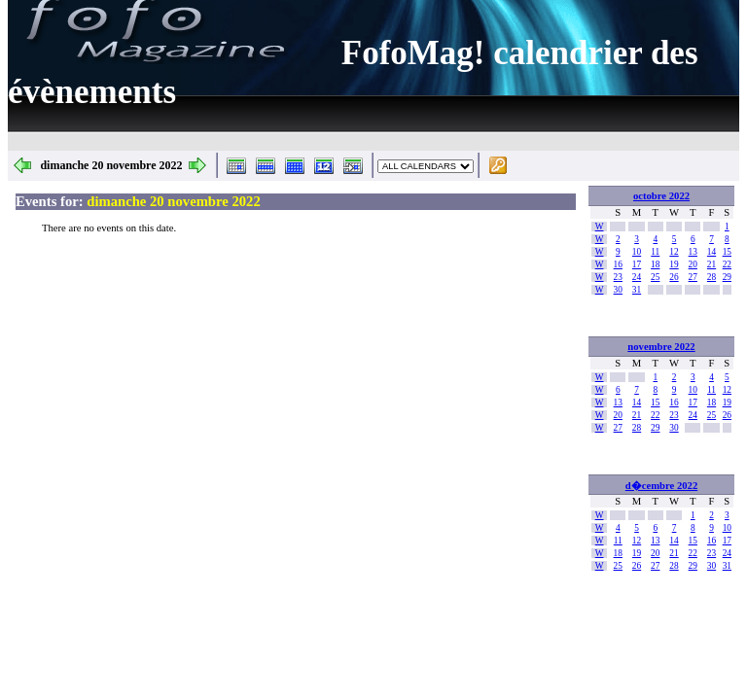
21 (711, 264)
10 (637, 252)
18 (655, 264)
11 (655, 252)
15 (727, 252)
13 (693, 252)
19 (674, 264)
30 (618, 290)
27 (693, 277)
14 (711, 252)
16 (618, 264)
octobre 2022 (661, 196)
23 (618, 277)
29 (727, 277)
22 (727, 264)
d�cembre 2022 (661, 486)
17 (637, 264)
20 (693, 264)
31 (637, 290)
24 (637, 277)
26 (674, 277)
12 (674, 252)
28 (711, 277)
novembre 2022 (661, 347)
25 (655, 277)
